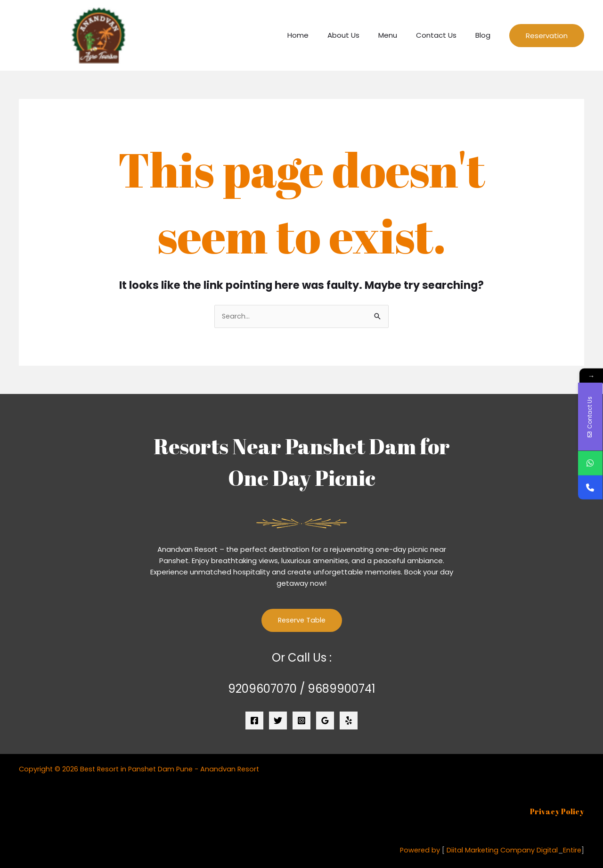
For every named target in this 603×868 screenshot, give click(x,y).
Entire (572, 850)
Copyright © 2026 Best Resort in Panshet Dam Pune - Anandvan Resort (143, 769)
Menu (399, 35)
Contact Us (443, 35)
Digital (546, 850)
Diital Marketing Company (488, 850)
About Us (360, 35)
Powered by (416, 850)
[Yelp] (349, 721)
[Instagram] (301, 721)
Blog (485, 35)
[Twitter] (278, 721)
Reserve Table (301, 621)
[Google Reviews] (325, 721)
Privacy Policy (557, 812)
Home (319, 35)
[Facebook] (254, 721)
